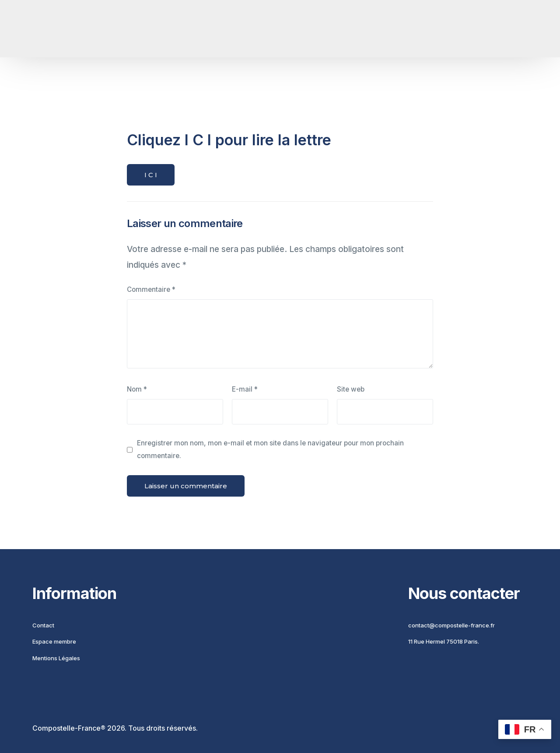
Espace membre (54, 641)
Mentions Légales (56, 658)
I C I (151, 175)
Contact (43, 625)
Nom (137, 389)
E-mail (245, 389)
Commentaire (151, 289)
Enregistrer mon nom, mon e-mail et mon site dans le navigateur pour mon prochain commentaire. (270, 449)
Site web (351, 389)
